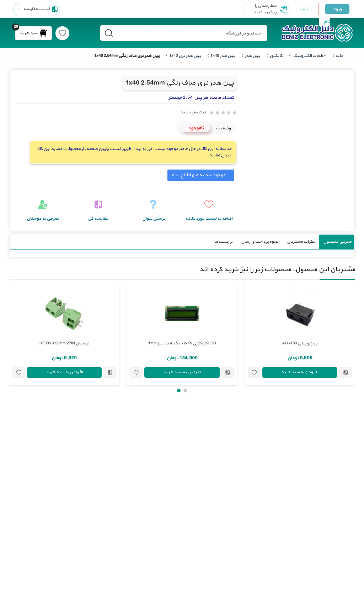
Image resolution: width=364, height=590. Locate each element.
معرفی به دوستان (43, 218)
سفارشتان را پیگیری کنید (271, 9)
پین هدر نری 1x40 (185, 56)
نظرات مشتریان (301, 241)
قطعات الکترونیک (309, 56)
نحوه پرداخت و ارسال (260, 241)
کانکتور (276, 56)
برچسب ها (223, 241)
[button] (185, 390)
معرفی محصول (337, 241)
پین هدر (252, 56)
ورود (337, 9)
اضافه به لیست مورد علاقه (209, 218)
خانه (340, 56)
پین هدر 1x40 (223, 56)
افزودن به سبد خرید (300, 372)
